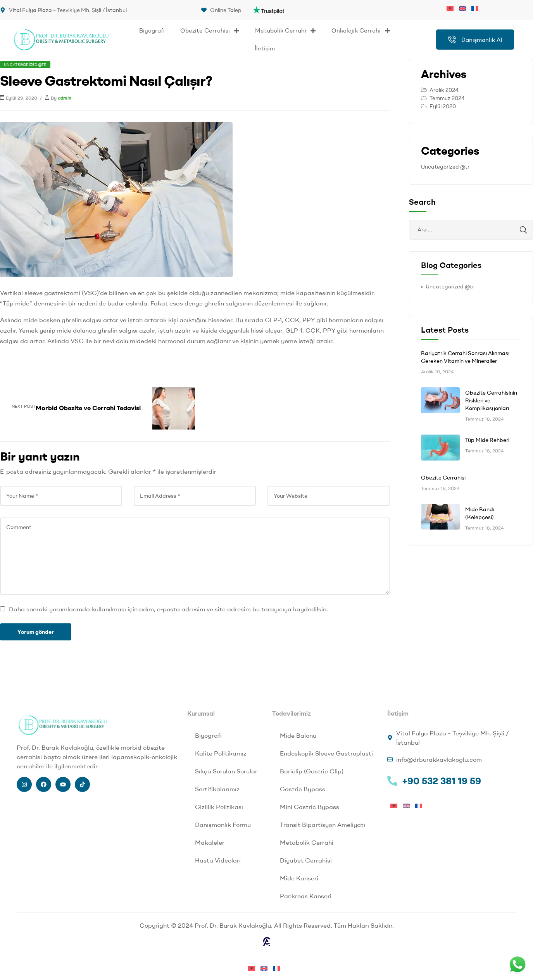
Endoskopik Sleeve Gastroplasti (326, 753)
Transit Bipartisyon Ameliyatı (323, 825)
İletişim (265, 48)
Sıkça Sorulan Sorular (226, 771)
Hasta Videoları (218, 860)
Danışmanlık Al (475, 40)
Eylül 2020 (443, 106)
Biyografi (152, 30)
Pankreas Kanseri (306, 896)
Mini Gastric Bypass (310, 807)
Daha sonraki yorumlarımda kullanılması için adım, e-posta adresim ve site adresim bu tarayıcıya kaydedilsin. (168, 609)
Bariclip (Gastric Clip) (312, 771)
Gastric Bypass (303, 789)
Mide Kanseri (299, 878)
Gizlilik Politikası (219, 807)
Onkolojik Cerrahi (361, 31)
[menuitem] (453, 8)
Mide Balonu (298, 735)
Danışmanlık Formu (223, 825)
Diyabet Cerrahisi (306, 860)
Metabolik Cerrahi (285, 31)
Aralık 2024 (444, 90)
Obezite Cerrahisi (210, 31)
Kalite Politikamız (221, 753)
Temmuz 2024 (447, 98)
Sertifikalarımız (217, 789)
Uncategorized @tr (25, 65)
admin (65, 98)
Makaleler (210, 842)
